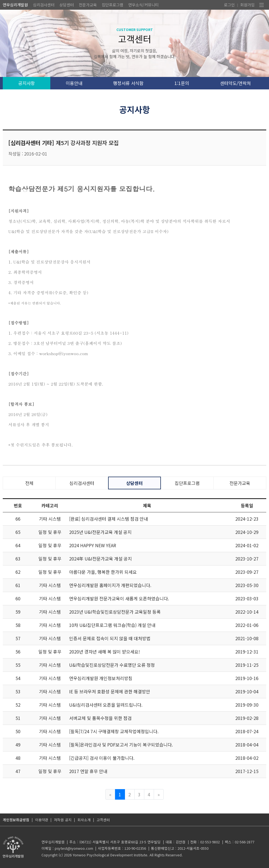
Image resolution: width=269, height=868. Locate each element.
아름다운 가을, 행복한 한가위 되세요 (103, 572)
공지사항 (27, 83)
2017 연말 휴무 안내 (88, 771)
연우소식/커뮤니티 (143, 5)
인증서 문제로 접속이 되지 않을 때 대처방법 (110, 638)
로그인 (229, 5)
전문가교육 (88, 5)
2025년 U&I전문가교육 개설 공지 (100, 532)
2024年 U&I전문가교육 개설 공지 (100, 559)
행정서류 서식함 (128, 83)
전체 (29, 483)
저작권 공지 (63, 820)
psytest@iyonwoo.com (74, 848)
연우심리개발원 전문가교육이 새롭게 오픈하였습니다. (119, 598)
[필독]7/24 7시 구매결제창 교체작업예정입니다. (114, 731)
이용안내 (74, 83)
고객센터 (103, 820)
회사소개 (84, 820)
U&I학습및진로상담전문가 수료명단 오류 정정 (112, 665)
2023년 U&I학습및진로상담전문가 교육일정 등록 (115, 612)
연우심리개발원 (15, 5)
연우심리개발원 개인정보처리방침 (101, 678)
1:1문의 (182, 83)
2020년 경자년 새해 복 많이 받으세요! (105, 652)
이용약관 (42, 820)
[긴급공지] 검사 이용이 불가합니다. (102, 758)
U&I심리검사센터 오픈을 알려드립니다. (106, 705)
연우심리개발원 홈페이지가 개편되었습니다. (110, 585)
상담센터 (67, 5)
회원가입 (247, 5)
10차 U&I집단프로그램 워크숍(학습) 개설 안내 (112, 625)
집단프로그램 (113, 5)
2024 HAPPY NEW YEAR (93, 545)
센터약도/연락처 (235, 83)
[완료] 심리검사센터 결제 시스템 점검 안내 (109, 519)
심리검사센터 (44, 5)
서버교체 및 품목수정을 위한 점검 (100, 718)
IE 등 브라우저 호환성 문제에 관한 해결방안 (110, 691)
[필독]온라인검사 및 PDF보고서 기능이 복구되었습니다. (121, 745)
